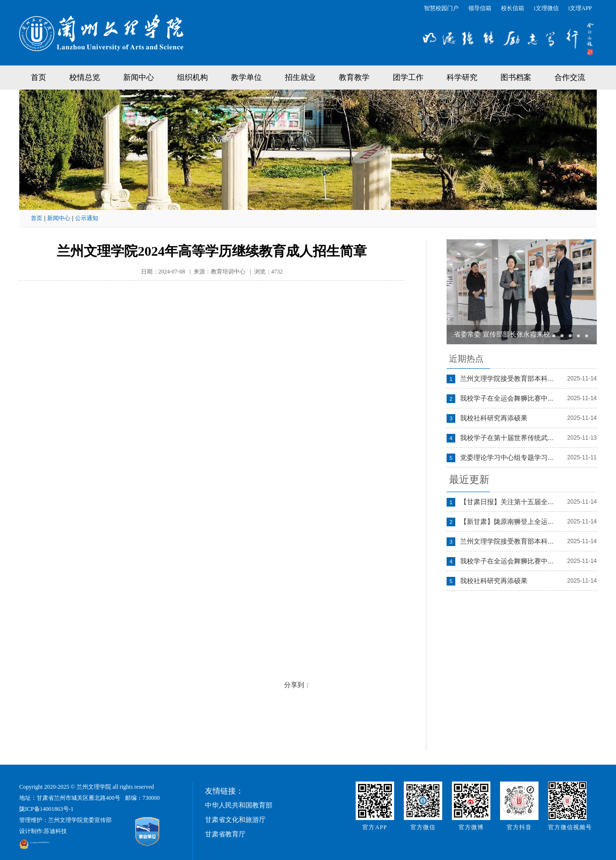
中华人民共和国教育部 (239, 805)
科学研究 (462, 77)
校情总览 (85, 77)
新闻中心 (139, 77)
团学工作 (408, 77)
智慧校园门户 (441, 8)
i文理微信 (546, 8)
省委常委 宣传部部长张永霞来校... (504, 334)
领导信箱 (480, 8)
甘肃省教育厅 (225, 834)
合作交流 (570, 77)
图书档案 (516, 77)
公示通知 (87, 218)
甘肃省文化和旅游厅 (235, 820)
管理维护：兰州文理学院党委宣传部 (65, 820)
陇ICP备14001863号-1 (46, 809)
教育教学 (354, 77)
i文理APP (580, 8)
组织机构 (192, 77)
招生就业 (300, 77)
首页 (38, 77)
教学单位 (246, 77)
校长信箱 (513, 8)
